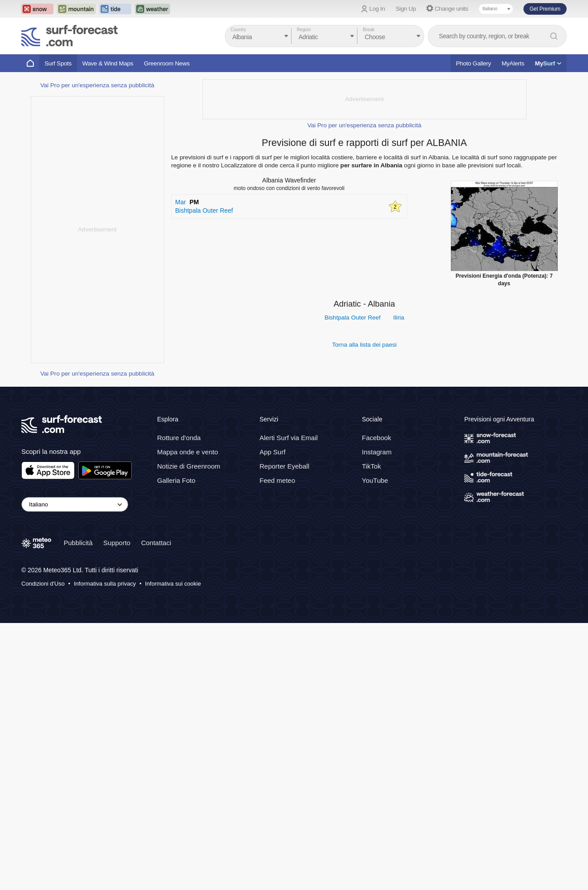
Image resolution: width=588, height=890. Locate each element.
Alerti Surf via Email (289, 705)
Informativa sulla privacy (105, 851)
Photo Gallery (473, 63)
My (548, 63)
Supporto (117, 810)
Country (238, 30)
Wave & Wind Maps (108, 63)
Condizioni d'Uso (43, 851)
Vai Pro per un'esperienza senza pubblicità (97, 352)
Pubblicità (78, 810)
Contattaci (156, 810)
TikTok (371, 733)
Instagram (377, 719)
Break (369, 30)
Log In (377, 9)
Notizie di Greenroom (189, 733)
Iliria (399, 318)
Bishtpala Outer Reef (353, 318)
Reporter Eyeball (284, 733)
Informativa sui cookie (173, 851)
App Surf (272, 719)
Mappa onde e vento (188, 719)
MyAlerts (513, 63)
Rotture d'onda (179, 705)
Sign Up (406, 9)
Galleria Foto (176, 747)
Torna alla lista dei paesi (364, 345)
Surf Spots (58, 63)
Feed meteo (277, 747)
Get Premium (545, 9)
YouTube (375, 747)
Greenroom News (167, 63)
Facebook (377, 705)
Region (304, 30)
